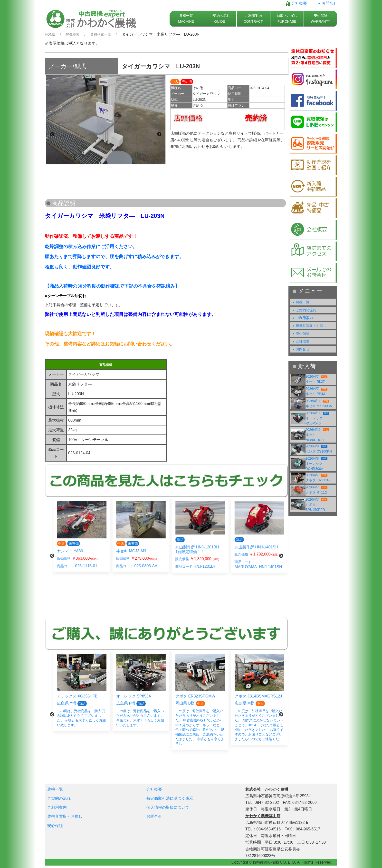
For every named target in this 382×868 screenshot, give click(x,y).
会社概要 (296, 3)
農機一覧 (300, 302)
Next (159, 134)
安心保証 (300, 333)
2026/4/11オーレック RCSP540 (317, 418)
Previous (52, 134)
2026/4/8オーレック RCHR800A (317, 464)
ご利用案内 (302, 318)
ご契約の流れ (304, 310)
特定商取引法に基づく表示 (170, 798)
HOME (50, 34)
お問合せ (327, 3)
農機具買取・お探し (309, 326)
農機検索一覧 (101, 34)
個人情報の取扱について (168, 807)
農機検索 (73, 34)
